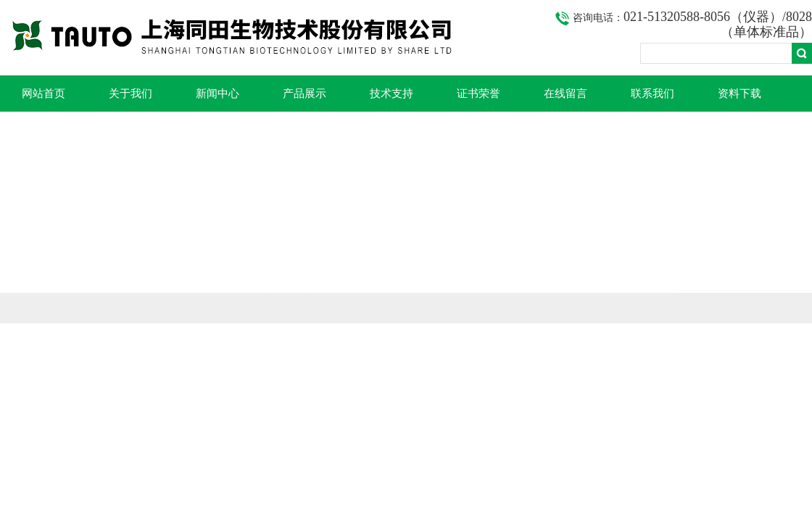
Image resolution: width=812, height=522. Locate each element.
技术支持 (391, 94)
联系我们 (652, 94)
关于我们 (130, 94)
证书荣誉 (478, 94)
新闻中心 (217, 94)
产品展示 (304, 94)
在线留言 (565, 94)
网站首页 (43, 94)
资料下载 (739, 94)
